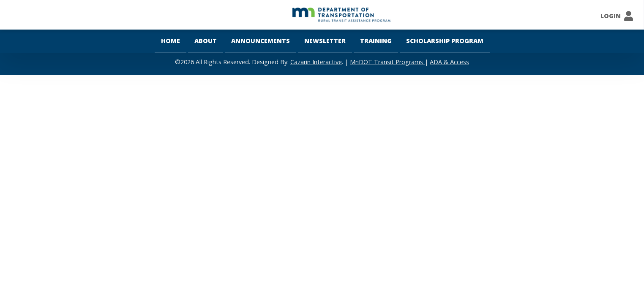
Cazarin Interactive (316, 62)
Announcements (261, 41)
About (206, 41)
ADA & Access (449, 62)
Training (376, 41)
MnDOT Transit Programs (387, 62)
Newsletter (325, 41)
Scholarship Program (445, 41)
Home (171, 41)
